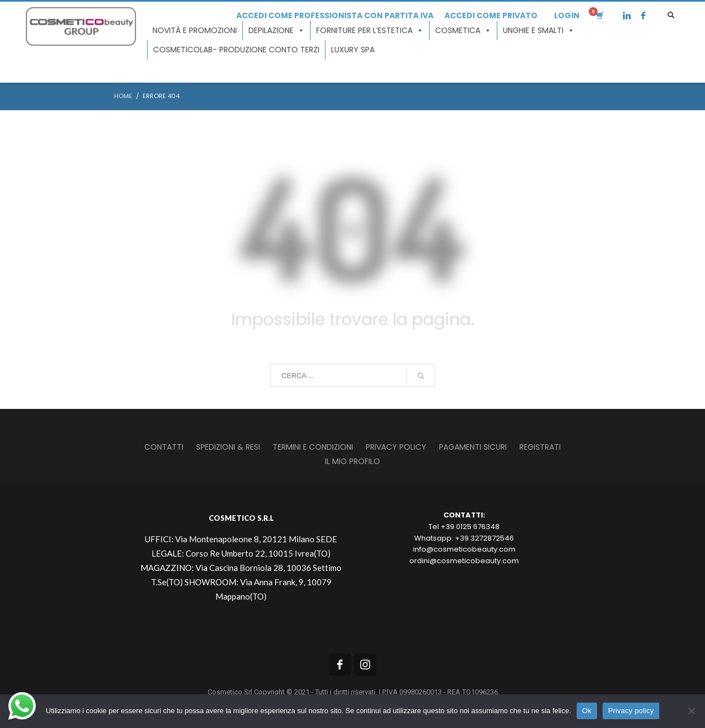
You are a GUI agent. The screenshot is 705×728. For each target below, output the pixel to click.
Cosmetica (463, 31)
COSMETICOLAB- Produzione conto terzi (236, 50)
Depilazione (276, 31)
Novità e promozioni (195, 30)
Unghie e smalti (539, 31)
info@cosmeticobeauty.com (464, 549)
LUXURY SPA (353, 50)
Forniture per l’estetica (370, 31)
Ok (587, 711)
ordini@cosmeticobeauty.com (464, 561)
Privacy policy (631, 711)
